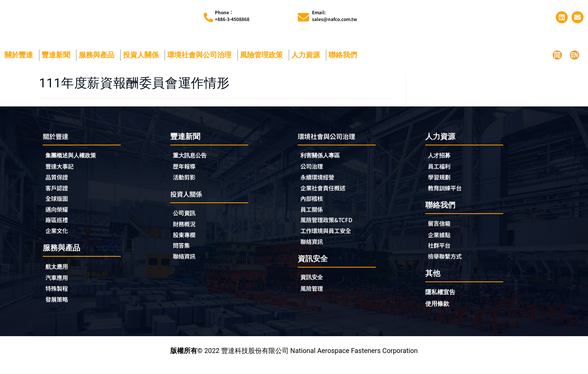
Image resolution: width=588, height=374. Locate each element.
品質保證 (59, 183)
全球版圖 (59, 206)
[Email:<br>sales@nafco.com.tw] (303, 19)
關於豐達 (21, 59)
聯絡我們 (345, 59)
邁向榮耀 (59, 217)
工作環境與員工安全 (331, 239)
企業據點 (441, 242)
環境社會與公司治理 (201, 59)
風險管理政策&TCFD (331, 228)
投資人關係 (143, 59)
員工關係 (314, 217)
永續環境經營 (321, 183)
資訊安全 (314, 287)
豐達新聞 (58, 59)
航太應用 (61, 276)
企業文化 (59, 239)
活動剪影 (186, 183)
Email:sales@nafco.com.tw (334, 18)
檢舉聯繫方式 (448, 265)
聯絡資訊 (186, 265)
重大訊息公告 (193, 160)
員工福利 (441, 172)
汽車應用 (61, 287)
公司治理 (316, 172)
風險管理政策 (263, 59)
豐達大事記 (62, 172)
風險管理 (314, 299)
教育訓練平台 (448, 194)
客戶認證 (59, 194)
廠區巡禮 (59, 228)
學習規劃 (441, 183)
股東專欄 (188, 242)
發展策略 (59, 310)
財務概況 (188, 231)
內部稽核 (314, 206)
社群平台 (441, 253)
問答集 (183, 254)
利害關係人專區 (324, 161)
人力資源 (307, 59)
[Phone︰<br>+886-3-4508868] (208, 20)
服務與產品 (98, 59)
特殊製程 (59, 299)
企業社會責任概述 (327, 194)
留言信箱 (441, 231)
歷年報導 (186, 172)
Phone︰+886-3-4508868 (232, 18)
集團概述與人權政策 (76, 161)
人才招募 (441, 160)
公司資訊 (188, 220)
